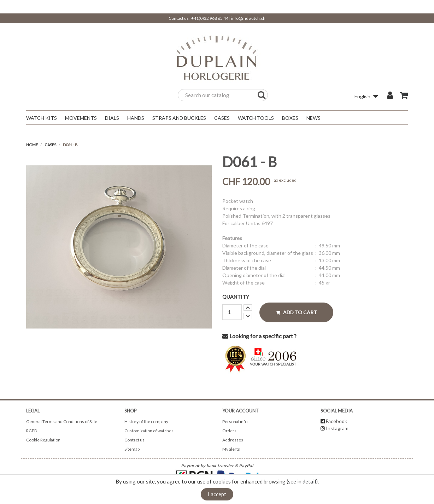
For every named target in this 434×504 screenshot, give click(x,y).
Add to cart (296, 312)
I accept (217, 494)
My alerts (231, 449)
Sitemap (132, 449)
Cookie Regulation (43, 440)
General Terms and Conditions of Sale (62, 421)
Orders (229, 431)
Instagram (337, 428)
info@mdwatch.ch (248, 18)
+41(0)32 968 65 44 (210, 18)
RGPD (32, 431)
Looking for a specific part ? (259, 336)
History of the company (146, 421)
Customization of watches (149, 431)
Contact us (134, 440)
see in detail (302, 481)
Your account (241, 411)
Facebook (336, 421)
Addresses (233, 440)
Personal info (235, 421)
